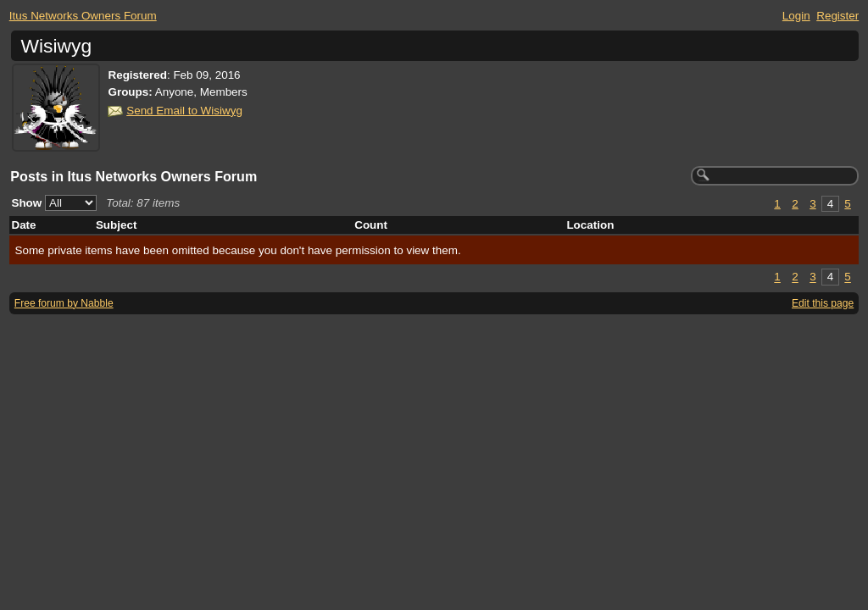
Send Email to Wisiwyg (184, 111)
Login (796, 16)
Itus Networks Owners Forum (83, 16)
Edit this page (823, 303)
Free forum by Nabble (64, 303)
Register (837, 16)
